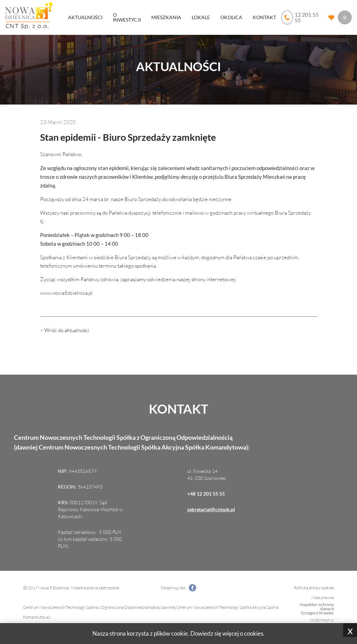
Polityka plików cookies (314, 588)
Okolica (231, 17)
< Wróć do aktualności (65, 330)
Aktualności (85, 17)
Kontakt (264, 17)
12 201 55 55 (300, 17)
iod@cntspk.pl (322, 620)
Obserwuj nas (178, 588)
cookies (254, 633)
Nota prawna (323, 597)
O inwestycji (127, 17)
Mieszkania (166, 17)
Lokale (201, 17)
